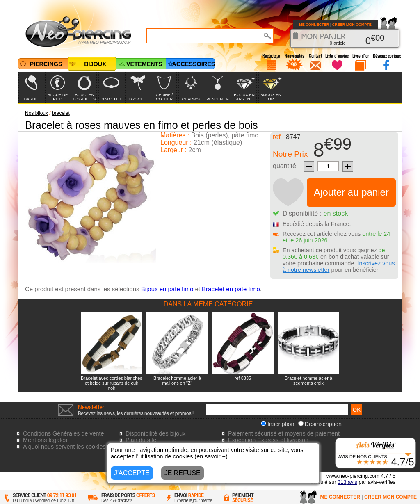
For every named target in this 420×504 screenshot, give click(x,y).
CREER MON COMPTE (352, 25)
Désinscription (320, 424)
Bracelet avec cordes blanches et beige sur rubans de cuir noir (112, 383)
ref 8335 (243, 378)
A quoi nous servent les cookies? (66, 447)
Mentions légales (45, 440)
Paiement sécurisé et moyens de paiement (284, 433)
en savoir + (211, 456)
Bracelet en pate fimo (231, 289)
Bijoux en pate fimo (167, 289)
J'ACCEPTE (132, 473)
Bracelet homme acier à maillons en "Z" (177, 381)
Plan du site (141, 440)
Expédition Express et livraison (268, 440)
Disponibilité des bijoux (155, 433)
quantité (284, 166)
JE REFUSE (183, 473)
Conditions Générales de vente (64, 433)
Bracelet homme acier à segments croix (308, 381)
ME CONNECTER (314, 25)
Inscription (278, 424)
